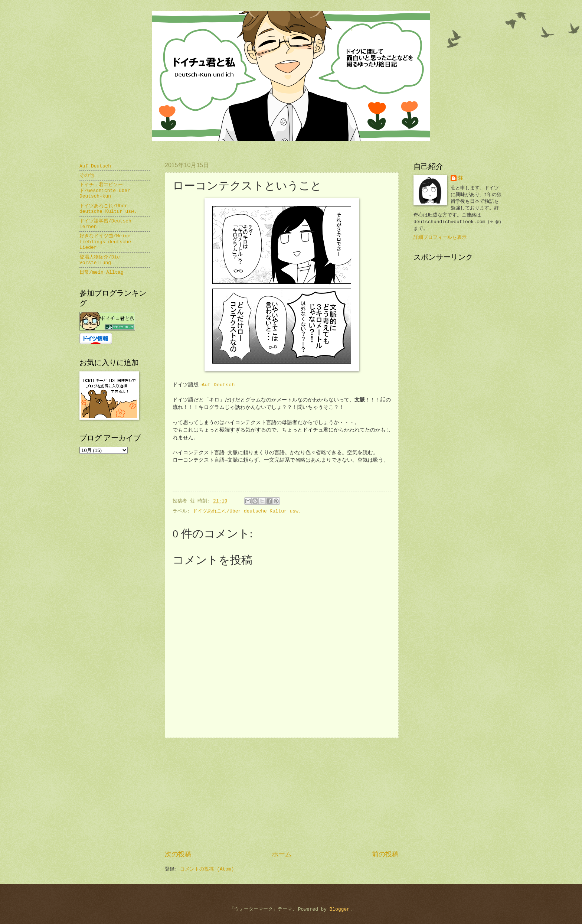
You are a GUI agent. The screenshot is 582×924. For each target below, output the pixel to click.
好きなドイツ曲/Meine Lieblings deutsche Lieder (105, 242)
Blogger (340, 909)
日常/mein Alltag (102, 272)
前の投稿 (385, 855)
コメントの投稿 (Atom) (207, 869)
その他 (87, 175)
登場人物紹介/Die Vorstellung (100, 260)
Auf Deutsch (218, 385)
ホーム (282, 855)
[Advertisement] (282, 794)
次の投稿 (178, 855)
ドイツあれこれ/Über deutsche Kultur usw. (247, 511)
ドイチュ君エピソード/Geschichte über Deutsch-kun (105, 191)
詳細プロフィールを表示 (440, 237)
